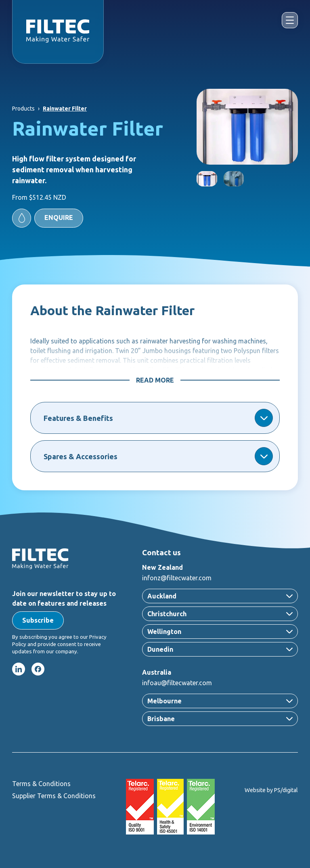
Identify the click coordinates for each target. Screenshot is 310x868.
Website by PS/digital (271, 790)
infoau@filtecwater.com (177, 683)
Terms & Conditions (41, 784)
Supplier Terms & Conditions (54, 796)
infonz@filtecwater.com (177, 578)
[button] (48, 218)
